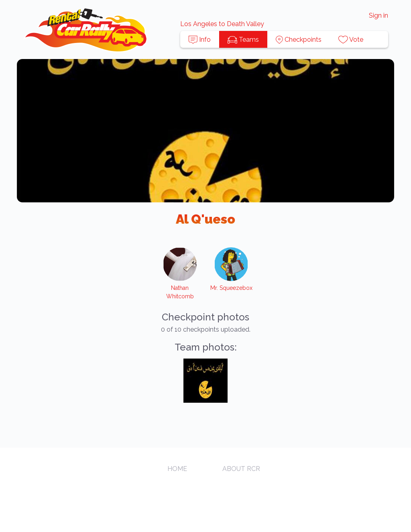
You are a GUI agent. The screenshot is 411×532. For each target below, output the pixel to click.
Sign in (378, 15)
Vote (351, 40)
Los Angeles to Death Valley (222, 24)
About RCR (241, 469)
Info (200, 40)
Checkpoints (299, 40)
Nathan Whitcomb (180, 292)
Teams (243, 40)
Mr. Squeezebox (231, 288)
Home (177, 469)
